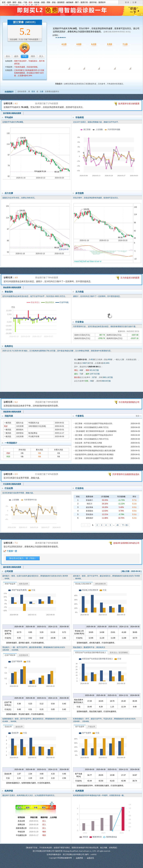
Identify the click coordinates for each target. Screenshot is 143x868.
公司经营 (9, 571)
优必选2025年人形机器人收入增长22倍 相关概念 (94, 454)
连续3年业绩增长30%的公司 (126, 543)
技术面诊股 (61, 74)
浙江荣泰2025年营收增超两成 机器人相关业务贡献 (95, 451)
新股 (43, 2)
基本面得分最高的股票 (12, 567)
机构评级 (9, 791)
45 (117, 525)
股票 (9, 2)
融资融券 (70, 2)
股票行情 (84, 2)
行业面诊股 (107, 74)
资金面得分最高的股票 (12, 287)
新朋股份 (90, 511)
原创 (54, 2)
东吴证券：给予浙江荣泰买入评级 (88, 443)
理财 (48, 2)
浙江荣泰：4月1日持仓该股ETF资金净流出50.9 (94, 435)
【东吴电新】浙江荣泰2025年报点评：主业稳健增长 (96, 431)
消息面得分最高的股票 (12, 412)
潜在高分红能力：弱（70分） (23, 558)
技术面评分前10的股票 (129, 104)
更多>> (139, 416)
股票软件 (102, 2)
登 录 (127, 2)
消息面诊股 (92, 74)
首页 (4, 2)
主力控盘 (80, 292)
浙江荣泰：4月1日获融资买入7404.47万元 (92, 439)
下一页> (125, 525)
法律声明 (79, 858)
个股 (25, 2)
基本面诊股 (123, 74)
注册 (42, 92)
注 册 (134, 2)
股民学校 (93, 2)
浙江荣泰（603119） (25, 22)
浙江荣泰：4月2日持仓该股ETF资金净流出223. (94, 424)
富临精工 (90, 500)
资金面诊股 (76, 74)
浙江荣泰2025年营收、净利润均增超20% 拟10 (93, 447)
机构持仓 (9, 346)
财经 (14, 2)
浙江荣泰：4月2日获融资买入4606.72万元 (92, 427)
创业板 (37, 2)
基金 (20, 2)
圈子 (77, 2)
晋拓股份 (90, 514)
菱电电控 (90, 518)
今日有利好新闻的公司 (129, 402)
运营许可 (90, 858)
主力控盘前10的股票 (130, 278)
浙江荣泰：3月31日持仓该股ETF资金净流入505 (94, 458)
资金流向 (9, 292)
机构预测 (80, 791)
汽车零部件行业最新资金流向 (126, 474)
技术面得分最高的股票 (12, 113)
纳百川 (90, 504)
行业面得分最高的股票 (12, 484)
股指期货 (61, 2)
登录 (33, 92)
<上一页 (86, 525)
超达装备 (90, 507)
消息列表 (9, 416)
